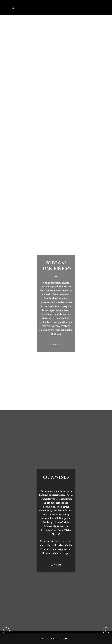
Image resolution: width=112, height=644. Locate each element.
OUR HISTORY (56, 345)
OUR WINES (56, 565)
